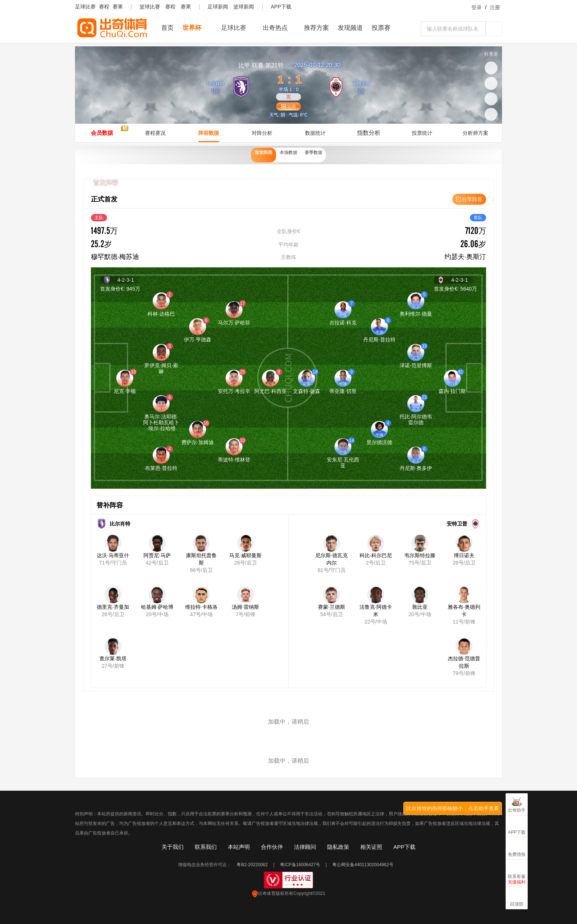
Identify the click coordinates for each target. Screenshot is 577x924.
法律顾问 (305, 847)
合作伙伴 (272, 847)
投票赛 (381, 28)
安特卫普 (364, 83)
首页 (167, 28)
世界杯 (192, 28)
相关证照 (371, 847)
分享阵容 (469, 199)
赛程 (104, 7)
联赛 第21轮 (261, 65)
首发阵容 (255, 155)
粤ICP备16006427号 (300, 865)
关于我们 (173, 847)
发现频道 (350, 28)
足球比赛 (85, 7)
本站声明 (239, 847)
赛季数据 (322, 155)
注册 (495, 7)
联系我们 (206, 847)
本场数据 (288, 155)
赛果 (118, 7)
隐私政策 (338, 847)
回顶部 (517, 904)
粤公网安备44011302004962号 (363, 865)
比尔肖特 (213, 83)
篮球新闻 (244, 7)
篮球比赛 (150, 7)
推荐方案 (316, 28)
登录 (477, 7)
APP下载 (281, 7)
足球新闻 (218, 7)
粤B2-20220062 (252, 865)
